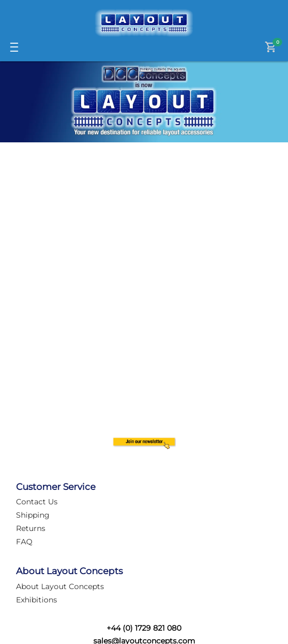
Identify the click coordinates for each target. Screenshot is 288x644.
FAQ (24, 542)
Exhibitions (37, 600)
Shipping (33, 515)
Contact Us (37, 502)
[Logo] (144, 23)
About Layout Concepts (60, 586)
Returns (31, 528)
